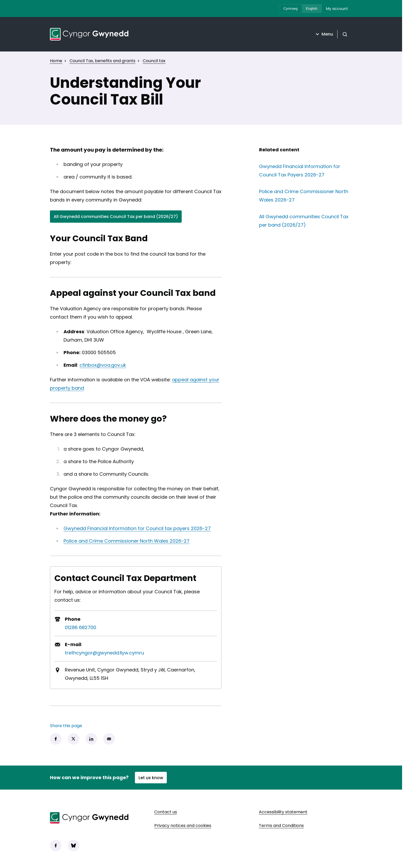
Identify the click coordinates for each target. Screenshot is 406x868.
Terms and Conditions (281, 826)
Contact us (166, 812)
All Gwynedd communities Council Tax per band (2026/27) (116, 218)
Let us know (151, 778)
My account (337, 9)
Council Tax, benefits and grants (102, 61)
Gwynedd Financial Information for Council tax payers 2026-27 (137, 528)
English (312, 8)
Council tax (154, 61)
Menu (324, 34)
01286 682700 (81, 627)
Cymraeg (290, 8)
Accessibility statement (283, 812)
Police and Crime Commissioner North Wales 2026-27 (127, 541)
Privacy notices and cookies (183, 826)
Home (56, 61)
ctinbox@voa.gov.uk (103, 365)
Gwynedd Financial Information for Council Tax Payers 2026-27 (306, 171)
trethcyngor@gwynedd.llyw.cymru (104, 653)
